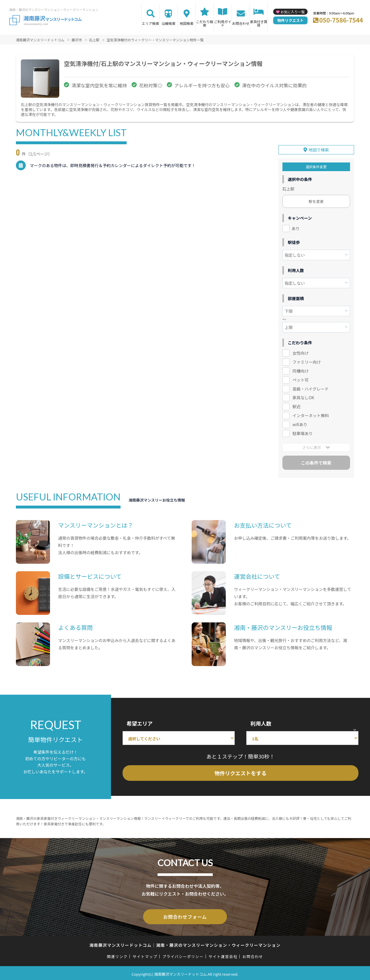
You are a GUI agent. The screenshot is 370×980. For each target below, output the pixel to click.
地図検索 (186, 23)
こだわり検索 (205, 23)
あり (296, 228)
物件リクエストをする (240, 772)
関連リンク (117, 954)
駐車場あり (303, 432)
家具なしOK (303, 397)
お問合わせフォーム (185, 915)
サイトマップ (145, 954)
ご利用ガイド (223, 23)
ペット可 (301, 379)
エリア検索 (151, 23)
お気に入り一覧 (293, 12)
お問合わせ (241, 23)
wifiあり (300, 424)
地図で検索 (319, 149)
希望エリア (140, 722)
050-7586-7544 (341, 20)
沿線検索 (169, 23)
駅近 (297, 406)
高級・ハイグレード (311, 388)
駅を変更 (316, 200)
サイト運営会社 (223, 954)
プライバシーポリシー (183, 954)
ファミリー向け (307, 361)
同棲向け (301, 370)
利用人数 (261, 722)
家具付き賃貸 (259, 23)
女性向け (301, 352)
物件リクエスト (290, 20)
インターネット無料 (311, 415)
